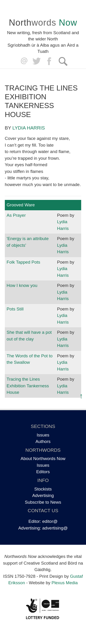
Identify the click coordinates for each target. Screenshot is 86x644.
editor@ (50, 521)
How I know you (22, 285)
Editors (43, 472)
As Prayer (16, 215)
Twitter (36, 61)
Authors (43, 441)
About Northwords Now (43, 459)
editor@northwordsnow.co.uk (23, 61)
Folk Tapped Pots (23, 262)
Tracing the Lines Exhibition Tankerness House (28, 386)
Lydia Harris (29, 128)
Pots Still (15, 309)
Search (63, 61)
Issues (43, 435)
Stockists (43, 489)
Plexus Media (65, 583)
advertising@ (55, 528)
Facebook (50, 61)
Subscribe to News (43, 502)
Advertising (43, 495)
